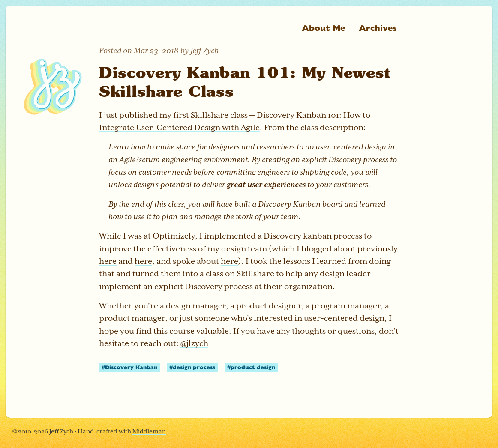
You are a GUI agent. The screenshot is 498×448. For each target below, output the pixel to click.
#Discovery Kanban (129, 367)
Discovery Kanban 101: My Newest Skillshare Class (245, 82)
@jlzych (194, 343)
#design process (192, 367)
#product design (251, 367)
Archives (378, 28)
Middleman (149, 431)
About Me (323, 28)
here (108, 261)
